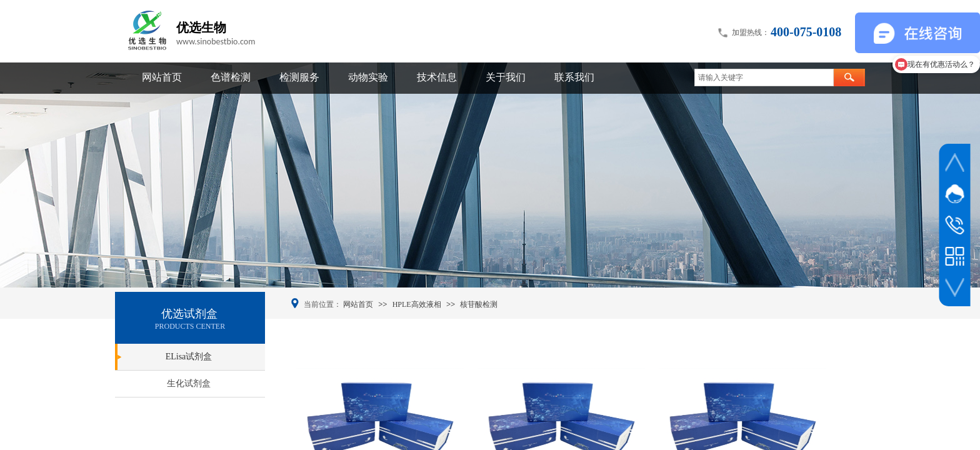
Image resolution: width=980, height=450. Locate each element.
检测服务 (299, 77)
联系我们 (574, 77)
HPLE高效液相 (417, 304)
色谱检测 (231, 77)
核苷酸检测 (479, 304)
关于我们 (506, 77)
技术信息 (437, 77)
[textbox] (764, 77)
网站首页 (162, 77)
